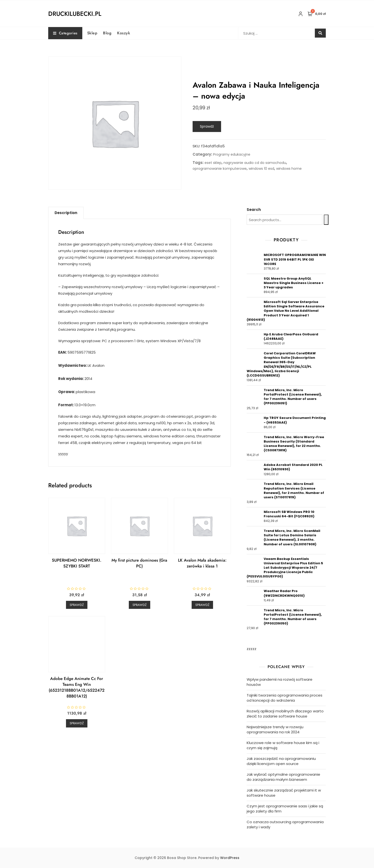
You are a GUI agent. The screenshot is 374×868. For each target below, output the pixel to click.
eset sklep (213, 163)
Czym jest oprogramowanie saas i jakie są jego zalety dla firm (285, 809)
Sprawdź (207, 126)
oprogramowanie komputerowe (220, 169)
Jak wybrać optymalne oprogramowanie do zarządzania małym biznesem (283, 777)
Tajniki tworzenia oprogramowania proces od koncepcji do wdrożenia (285, 698)
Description (66, 213)
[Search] (326, 220)
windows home (289, 169)
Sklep (92, 33)
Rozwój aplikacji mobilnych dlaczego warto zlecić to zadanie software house (285, 714)
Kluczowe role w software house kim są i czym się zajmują (283, 745)
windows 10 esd (261, 169)
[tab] (66, 213)
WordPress (230, 858)
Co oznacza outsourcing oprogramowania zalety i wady (285, 824)
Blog (107, 33)
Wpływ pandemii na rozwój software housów (280, 682)
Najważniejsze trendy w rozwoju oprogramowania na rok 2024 (275, 729)
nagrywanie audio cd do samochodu (255, 163)
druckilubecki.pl (75, 14)
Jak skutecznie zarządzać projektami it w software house (284, 793)
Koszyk (124, 33)
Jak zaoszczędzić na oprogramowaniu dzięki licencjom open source (281, 761)
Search (254, 210)
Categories (65, 33)
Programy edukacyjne (232, 154)
